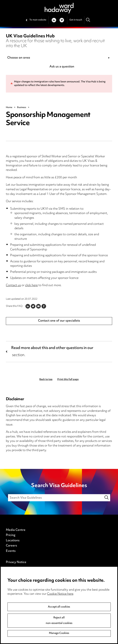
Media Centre (16, 530)
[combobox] (59, 58)
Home (9, 107)
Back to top (46, 380)
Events (11, 551)
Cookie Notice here (60, 594)
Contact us (13, 285)
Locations (13, 541)
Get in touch (76, 20)
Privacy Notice (16, 562)
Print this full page (68, 380)
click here (31, 285)
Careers (11, 546)
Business (22, 107)
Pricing (11, 535)
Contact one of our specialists (59, 321)
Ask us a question (62, 67)
